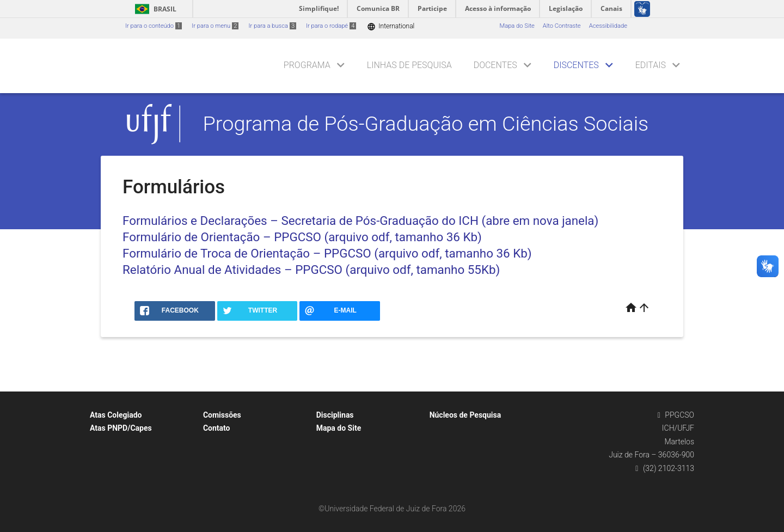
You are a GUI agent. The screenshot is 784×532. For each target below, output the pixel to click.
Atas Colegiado (116, 415)
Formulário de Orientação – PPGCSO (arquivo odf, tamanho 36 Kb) (302, 237)
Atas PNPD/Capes (121, 428)
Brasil (154, 9)
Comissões (222, 415)
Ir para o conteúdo (154, 26)
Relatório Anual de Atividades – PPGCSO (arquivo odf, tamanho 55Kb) (311, 270)
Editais (651, 65)
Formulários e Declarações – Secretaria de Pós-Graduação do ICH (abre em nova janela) (360, 221)
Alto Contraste (562, 26)
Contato (217, 428)
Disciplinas (335, 415)
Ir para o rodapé (331, 26)
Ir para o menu (215, 26)
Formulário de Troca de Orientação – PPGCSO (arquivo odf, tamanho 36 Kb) (327, 253)
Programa (307, 65)
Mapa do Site (517, 26)
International (391, 26)
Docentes (495, 65)
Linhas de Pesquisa (409, 65)
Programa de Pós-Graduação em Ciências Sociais (426, 124)
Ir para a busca (272, 26)
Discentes (576, 65)
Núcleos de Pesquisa (465, 415)
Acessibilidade (608, 26)
